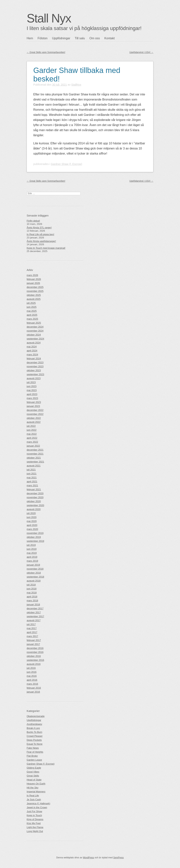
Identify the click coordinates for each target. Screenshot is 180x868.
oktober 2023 (34, 370)
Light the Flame (35, 827)
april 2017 (32, 632)
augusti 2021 (34, 466)
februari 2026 (34, 279)
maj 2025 (32, 311)
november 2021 (35, 454)
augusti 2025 (34, 299)
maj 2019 (32, 553)
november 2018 (35, 569)
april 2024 (32, 351)
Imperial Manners (36, 792)
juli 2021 (31, 470)
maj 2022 (32, 434)
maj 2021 (32, 478)
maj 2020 (32, 521)
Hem (30, 38)
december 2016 (35, 648)
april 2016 (32, 680)
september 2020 (35, 505)
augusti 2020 (34, 509)
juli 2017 (31, 624)
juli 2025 (31, 303)
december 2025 (35, 287)
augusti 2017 (34, 620)
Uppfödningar (61, 38)
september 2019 (35, 541)
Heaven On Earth (36, 784)
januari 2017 (33, 644)
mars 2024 (32, 355)
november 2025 (35, 291)
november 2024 (35, 331)
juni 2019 (32, 549)
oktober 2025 (34, 295)
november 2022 (35, 414)
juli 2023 (31, 382)
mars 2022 (32, 442)
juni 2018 (32, 589)
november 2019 (35, 533)
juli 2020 (31, 513)
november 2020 (35, 497)
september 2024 (35, 339)
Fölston (43, 38)
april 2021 (32, 482)
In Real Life (33, 796)
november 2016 (35, 652)
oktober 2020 (34, 501)
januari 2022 (33, 446)
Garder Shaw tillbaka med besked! (77, 75)
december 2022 (35, 410)
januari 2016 (33, 692)
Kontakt (109, 38)
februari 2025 (34, 323)
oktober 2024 (34, 335)
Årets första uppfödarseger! (41, 241)
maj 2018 (32, 593)
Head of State (34, 780)
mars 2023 (32, 398)
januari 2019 (33, 565)
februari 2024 (34, 359)
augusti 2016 (34, 664)
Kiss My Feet (34, 823)
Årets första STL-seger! (39, 228)
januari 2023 (33, 406)
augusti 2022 (34, 422)
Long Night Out (35, 831)
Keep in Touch (34, 815)
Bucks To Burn (34, 732)
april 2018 (32, 597)
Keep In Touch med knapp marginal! (46, 248)
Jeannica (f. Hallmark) (38, 803)
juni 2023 (32, 386)
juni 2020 (32, 517)
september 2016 (35, 660)
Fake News (33, 748)
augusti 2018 (34, 581)
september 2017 (35, 616)
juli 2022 (31, 426)
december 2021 (35, 450)
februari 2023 (34, 402)
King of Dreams (35, 819)
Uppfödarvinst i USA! (141, 52)
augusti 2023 (34, 378)
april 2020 (32, 525)
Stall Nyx (49, 18)
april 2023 (32, 394)
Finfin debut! (33, 221)
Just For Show (34, 811)
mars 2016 (32, 684)
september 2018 (35, 577)
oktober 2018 (34, 573)
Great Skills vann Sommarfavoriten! (46, 52)
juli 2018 (31, 585)
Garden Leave (34, 760)
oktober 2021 (34, 458)
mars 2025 (32, 319)
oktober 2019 (34, 537)
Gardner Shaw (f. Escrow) (67, 164)
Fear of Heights (35, 752)
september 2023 (35, 374)
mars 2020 (32, 529)
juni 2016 (32, 672)
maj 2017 (32, 628)
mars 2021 (32, 485)
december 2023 (35, 362)
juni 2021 (32, 474)
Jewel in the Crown (37, 807)
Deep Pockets (34, 740)
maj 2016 (32, 676)
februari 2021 (34, 489)
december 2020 (35, 493)
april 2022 (32, 438)
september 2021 (35, 462)
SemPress (118, 858)
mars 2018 (32, 601)
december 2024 (35, 327)
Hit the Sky (33, 788)
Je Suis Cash (34, 800)
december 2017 (35, 608)
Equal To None (35, 744)
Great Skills (33, 776)
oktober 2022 (34, 418)
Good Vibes (33, 772)
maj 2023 (32, 390)
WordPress (88, 858)
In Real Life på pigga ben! (40, 234)
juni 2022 (32, 430)
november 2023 (35, 366)
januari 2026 (33, 283)
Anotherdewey (34, 724)
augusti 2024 (34, 343)
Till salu (80, 38)
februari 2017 (34, 640)
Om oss (95, 38)
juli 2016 (31, 668)
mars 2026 (32, 275)
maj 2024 (32, 347)
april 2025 (32, 315)
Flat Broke (32, 756)
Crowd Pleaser (35, 736)
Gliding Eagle (34, 768)
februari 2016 (34, 688)
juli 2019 (31, 545)
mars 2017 (32, 636)
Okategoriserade (36, 716)
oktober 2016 (34, 656)
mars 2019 (32, 561)
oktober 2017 (34, 612)
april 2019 (32, 557)
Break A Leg (33, 728)
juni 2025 (32, 307)
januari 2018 (33, 605)
